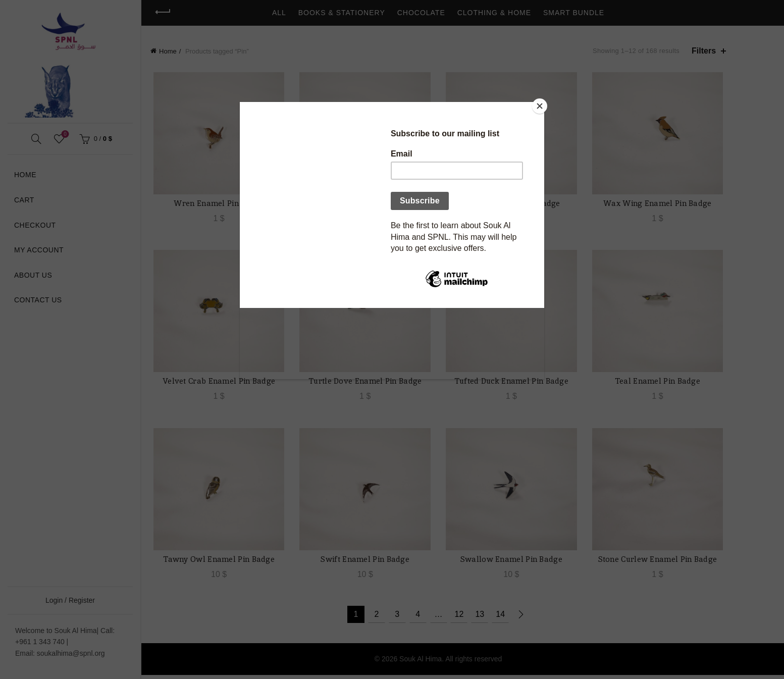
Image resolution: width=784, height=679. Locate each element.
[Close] (542, 105)
